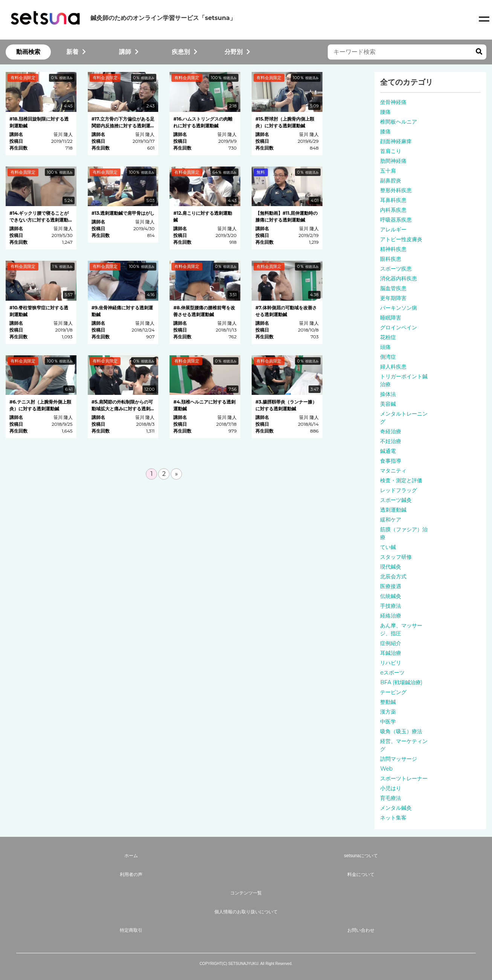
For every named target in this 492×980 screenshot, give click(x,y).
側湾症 (388, 357)
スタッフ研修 (396, 557)
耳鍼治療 (391, 653)
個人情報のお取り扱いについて (246, 912)
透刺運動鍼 (393, 510)
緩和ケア (391, 520)
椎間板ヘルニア (399, 122)
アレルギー (393, 229)
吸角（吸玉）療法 (401, 731)
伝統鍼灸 (391, 596)
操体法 (388, 394)
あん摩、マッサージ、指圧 (401, 629)
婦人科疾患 (393, 367)
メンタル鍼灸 (396, 808)
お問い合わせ (361, 930)
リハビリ (391, 663)
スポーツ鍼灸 (396, 500)
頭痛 (385, 347)
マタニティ (393, 471)
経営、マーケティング (404, 745)
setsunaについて (361, 856)
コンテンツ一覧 (246, 893)
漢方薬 (388, 712)
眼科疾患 (391, 259)
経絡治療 (391, 616)
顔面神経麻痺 (396, 141)
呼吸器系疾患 (396, 220)
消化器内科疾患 (399, 278)
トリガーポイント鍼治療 (404, 380)
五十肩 (388, 171)
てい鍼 (388, 547)
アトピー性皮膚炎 (401, 239)
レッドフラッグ (399, 490)
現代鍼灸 (391, 567)
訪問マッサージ (399, 759)
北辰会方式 (393, 576)
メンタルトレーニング (404, 418)
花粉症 (388, 337)
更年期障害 (393, 298)
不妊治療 (391, 441)
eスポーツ (392, 673)
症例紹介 (391, 643)
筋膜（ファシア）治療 (404, 533)
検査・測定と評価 (401, 480)
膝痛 (385, 131)
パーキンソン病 (399, 308)
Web (386, 769)
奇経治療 (391, 431)
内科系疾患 (393, 210)
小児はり (391, 788)
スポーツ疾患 (396, 269)
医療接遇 (391, 586)
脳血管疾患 (393, 288)
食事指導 (391, 461)
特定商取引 (131, 930)
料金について (361, 875)
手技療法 (391, 606)
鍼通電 (388, 451)
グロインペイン (399, 327)
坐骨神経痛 (393, 102)
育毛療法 (391, 798)
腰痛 (385, 112)
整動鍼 (388, 702)
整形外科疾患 (396, 190)
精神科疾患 (393, 249)
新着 (76, 52)
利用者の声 (131, 875)
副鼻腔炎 (391, 180)
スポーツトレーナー (404, 778)
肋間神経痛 (393, 161)
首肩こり (391, 151)
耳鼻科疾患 (393, 200)
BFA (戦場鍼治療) (401, 682)
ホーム (131, 856)
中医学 (388, 722)
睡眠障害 (391, 318)
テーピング (393, 692)
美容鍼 (388, 404)
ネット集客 (393, 818)
